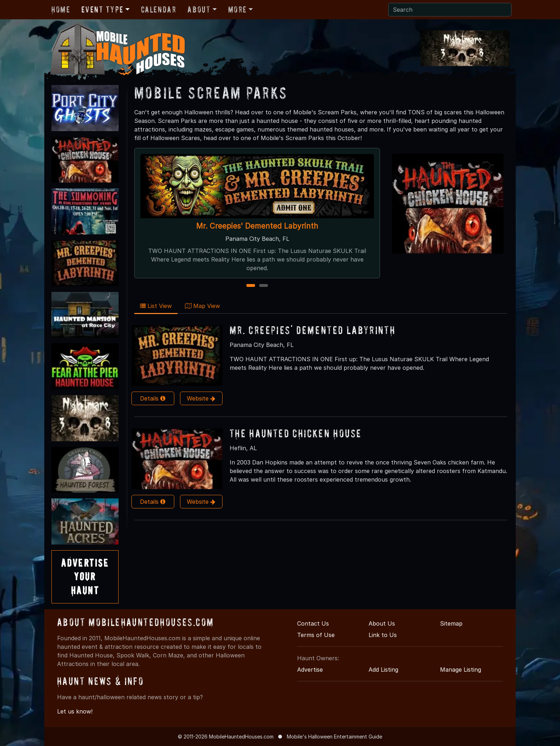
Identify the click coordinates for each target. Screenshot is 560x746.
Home (61, 9)
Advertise (310, 670)
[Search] (450, 10)
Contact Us (313, 623)
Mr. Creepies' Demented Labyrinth (257, 226)
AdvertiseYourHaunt (85, 577)
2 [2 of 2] (264, 286)
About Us (382, 623)
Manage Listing (461, 670)
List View (156, 306)
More (237, 9)
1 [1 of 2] (251, 286)
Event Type (102, 9)
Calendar (159, 9)
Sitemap (451, 623)
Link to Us (383, 635)
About (199, 9)
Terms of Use (316, 635)
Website (201, 398)
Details (153, 398)
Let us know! (75, 711)
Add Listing (383, 670)
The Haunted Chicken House (296, 433)
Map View (202, 306)
